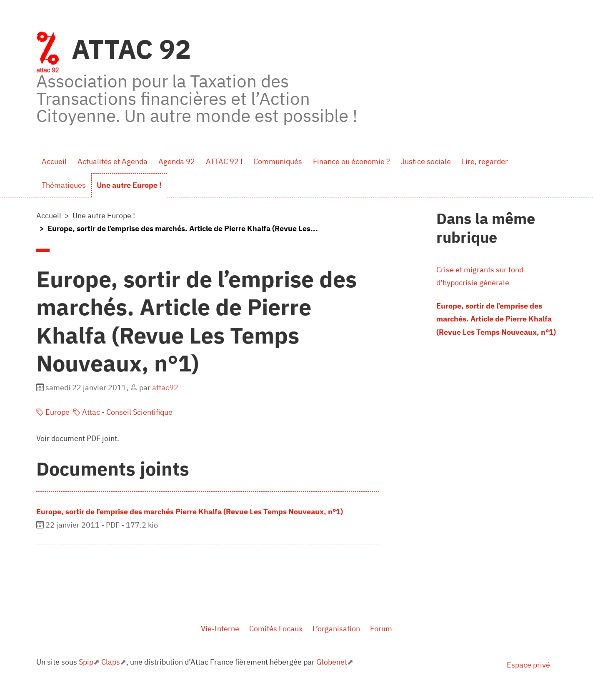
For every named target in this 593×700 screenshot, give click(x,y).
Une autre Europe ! (129, 185)
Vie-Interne (220, 629)
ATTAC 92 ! (224, 161)
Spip (86, 662)
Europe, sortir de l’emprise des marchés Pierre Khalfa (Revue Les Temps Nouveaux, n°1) (190, 512)
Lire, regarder (485, 161)
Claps (111, 662)
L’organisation (336, 629)
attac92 (165, 387)
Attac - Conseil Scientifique (123, 412)
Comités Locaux (276, 629)
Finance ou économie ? (352, 161)
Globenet (332, 662)
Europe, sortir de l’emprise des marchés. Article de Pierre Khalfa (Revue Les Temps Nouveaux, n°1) (496, 319)
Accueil (54, 161)
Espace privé (528, 665)
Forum (381, 629)
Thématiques (64, 185)
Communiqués (278, 161)
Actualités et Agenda (113, 161)
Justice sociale (426, 161)
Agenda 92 (177, 161)
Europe (53, 412)
